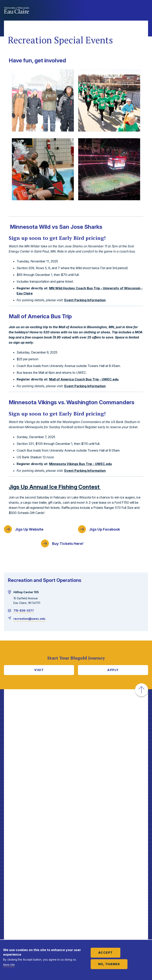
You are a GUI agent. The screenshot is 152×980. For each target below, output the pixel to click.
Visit (39, 670)
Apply (113, 670)
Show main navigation (144, 11)
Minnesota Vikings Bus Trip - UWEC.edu (80, 464)
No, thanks (109, 964)
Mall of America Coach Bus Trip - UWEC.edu (84, 379)
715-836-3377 (24, 611)
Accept (105, 953)
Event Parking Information (85, 300)
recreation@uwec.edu (29, 619)
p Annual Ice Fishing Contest (55, 487)
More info (9, 965)
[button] (142, 690)
